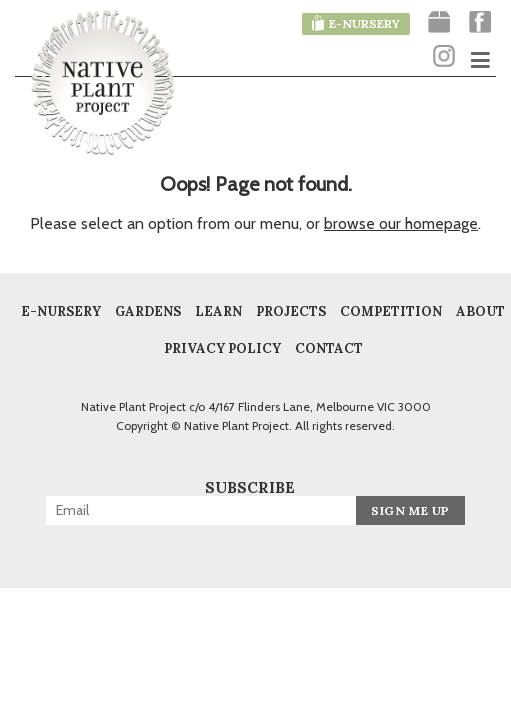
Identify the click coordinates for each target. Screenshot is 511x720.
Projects (291, 312)
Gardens (148, 312)
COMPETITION (391, 312)
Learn (218, 312)
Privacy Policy (222, 349)
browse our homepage (401, 223)
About (480, 312)
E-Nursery (61, 312)
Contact (329, 349)
